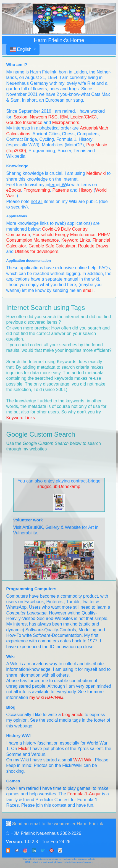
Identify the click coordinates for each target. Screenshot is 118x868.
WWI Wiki (83, 760)
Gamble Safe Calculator (52, 246)
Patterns (61, 190)
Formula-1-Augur (84, 794)
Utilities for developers (37, 251)
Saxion (21, 117)
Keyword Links (76, 240)
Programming (37, 190)
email (88, 290)
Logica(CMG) (83, 117)
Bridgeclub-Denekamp (58, 486)
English (21, 49)
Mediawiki (96, 173)
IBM (64, 117)
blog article (73, 715)
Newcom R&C (44, 117)
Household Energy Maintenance (64, 235)
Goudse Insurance (24, 122)
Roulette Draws (93, 246)
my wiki (46, 697)
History (86, 190)
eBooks (13, 190)
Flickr (23, 749)
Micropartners (66, 122)
